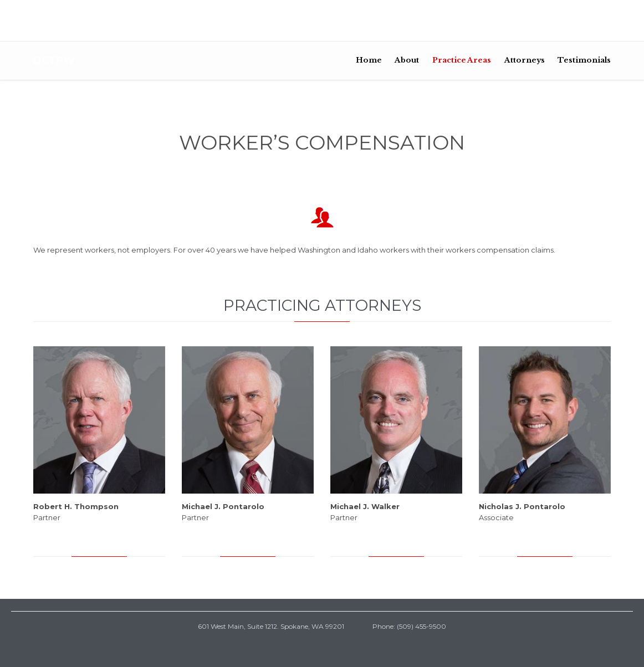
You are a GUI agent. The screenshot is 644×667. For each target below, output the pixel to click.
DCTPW (54, 60)
